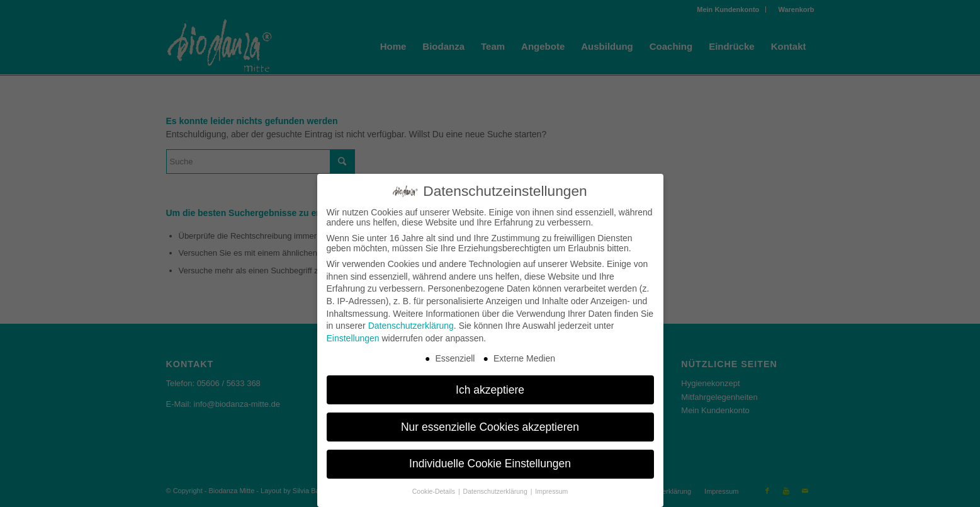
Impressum (551, 491)
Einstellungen (353, 338)
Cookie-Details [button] (435, 491)
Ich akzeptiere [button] (490, 390)
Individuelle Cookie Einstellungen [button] (490, 464)
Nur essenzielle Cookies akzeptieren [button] (490, 427)
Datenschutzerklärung (411, 326)
